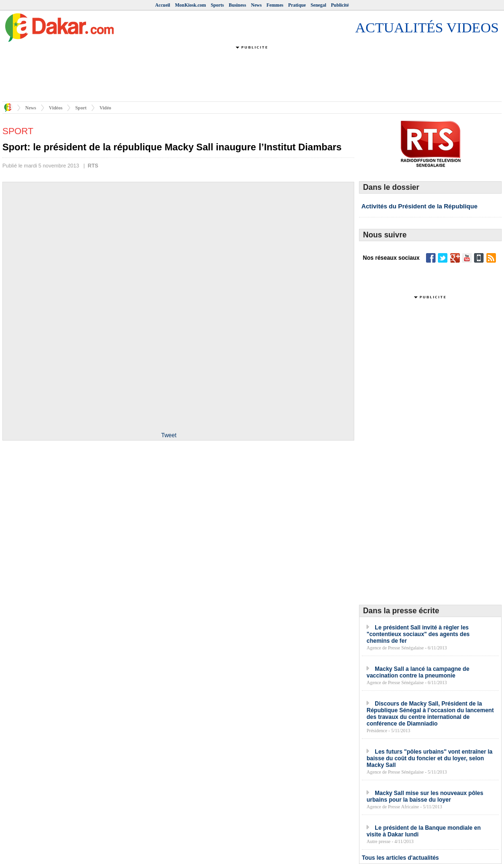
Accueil (163, 5)
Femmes (275, 5)
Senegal (318, 5)
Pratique (297, 5)
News (257, 5)
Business (237, 5)
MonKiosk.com (190, 5)
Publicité (340, 5)
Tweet (169, 435)
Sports (217, 5)
